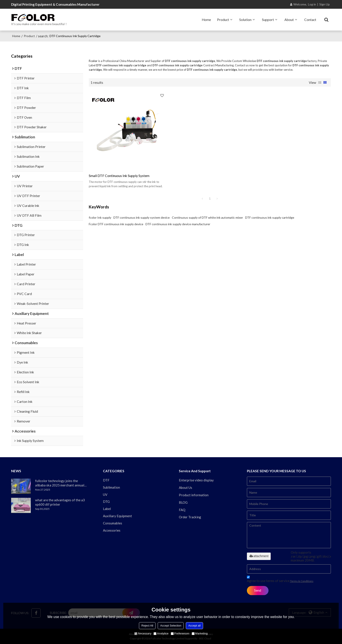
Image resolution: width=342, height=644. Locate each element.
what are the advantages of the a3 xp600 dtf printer (60, 502)
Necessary (143, 633)
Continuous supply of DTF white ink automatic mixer (207, 217)
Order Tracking (190, 517)
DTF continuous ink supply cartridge (270, 217)
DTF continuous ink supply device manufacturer (178, 224)
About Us (186, 488)
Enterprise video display (196, 480)
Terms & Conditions (302, 581)
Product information (194, 495)
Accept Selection (171, 626)
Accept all (194, 626)
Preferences (180, 633)
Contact (310, 20)
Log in (312, 4)
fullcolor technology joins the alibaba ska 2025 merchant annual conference (60, 483)
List (320, 82)
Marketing (200, 633)
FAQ (182, 510)
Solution (245, 20)
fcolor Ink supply (100, 217)
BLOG (183, 502)
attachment (259, 556)
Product (223, 20)
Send (258, 590)
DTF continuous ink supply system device (142, 217)
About (289, 20)
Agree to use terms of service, (280, 580)
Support (268, 20)
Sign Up (325, 4)
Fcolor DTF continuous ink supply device (116, 224)
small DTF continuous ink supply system (119, 176)
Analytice (161, 633)
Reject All (147, 626)
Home (206, 20)
